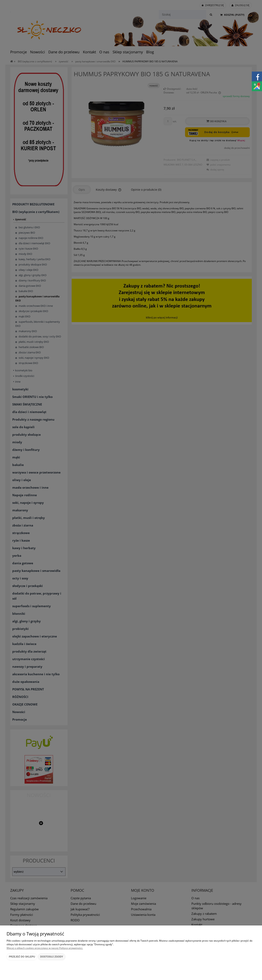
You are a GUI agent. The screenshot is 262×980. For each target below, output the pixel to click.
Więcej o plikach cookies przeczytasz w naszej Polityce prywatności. (45, 948)
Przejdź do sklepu (22, 957)
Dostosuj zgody (52, 957)
